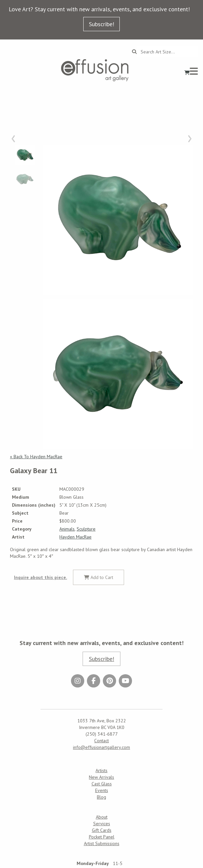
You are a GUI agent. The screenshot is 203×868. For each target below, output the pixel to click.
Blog (101, 797)
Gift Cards (102, 830)
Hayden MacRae (75, 537)
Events (102, 790)
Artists (101, 770)
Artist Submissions (102, 843)
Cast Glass (102, 784)
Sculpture (86, 529)
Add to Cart (99, 577)
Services (102, 824)
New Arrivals (101, 777)
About (102, 817)
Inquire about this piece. (40, 577)
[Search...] (167, 52)
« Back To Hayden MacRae (36, 457)
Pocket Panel (102, 837)
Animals (67, 529)
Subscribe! (101, 24)
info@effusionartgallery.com (101, 747)
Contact (101, 741)
